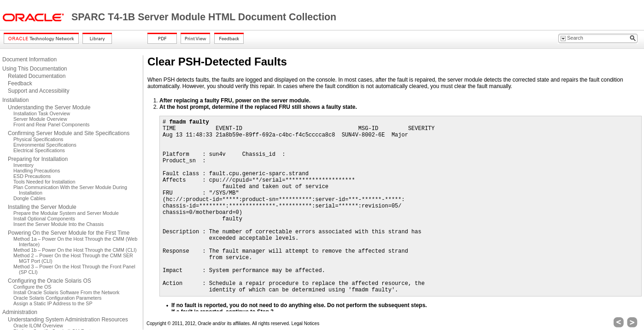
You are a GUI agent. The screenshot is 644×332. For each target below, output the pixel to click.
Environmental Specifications (45, 145)
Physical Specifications (38, 139)
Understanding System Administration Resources (68, 320)
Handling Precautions (37, 171)
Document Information (29, 59)
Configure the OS (32, 287)
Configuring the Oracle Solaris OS (50, 281)
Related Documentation (37, 76)
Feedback (20, 83)
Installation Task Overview (42, 113)
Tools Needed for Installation (44, 182)
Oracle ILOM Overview (38, 326)
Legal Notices (306, 323)
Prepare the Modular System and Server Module (66, 213)
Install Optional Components (44, 219)
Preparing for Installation (38, 159)
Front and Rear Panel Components (51, 125)
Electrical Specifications (39, 150)
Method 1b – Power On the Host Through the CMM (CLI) (75, 250)
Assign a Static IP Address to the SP (53, 303)
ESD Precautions (32, 176)
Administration (20, 312)
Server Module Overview (40, 119)
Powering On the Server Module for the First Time (69, 233)
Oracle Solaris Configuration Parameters (57, 298)
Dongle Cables (29, 198)
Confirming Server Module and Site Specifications (69, 133)
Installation (15, 100)
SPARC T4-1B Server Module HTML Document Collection (204, 17)
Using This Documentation (35, 69)
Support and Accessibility (38, 91)
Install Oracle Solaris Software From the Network (66, 292)
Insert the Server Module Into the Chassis (59, 224)
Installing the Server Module (42, 207)
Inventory (23, 165)
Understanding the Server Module (49, 107)
